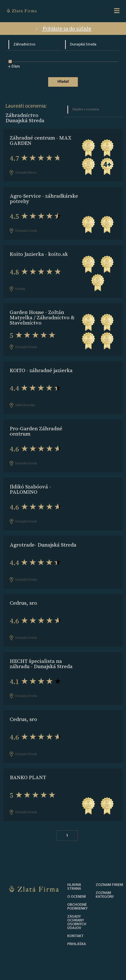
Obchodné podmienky (77, 907)
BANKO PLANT (28, 777)
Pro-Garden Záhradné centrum (36, 431)
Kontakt (75, 936)
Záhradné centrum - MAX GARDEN (41, 140)
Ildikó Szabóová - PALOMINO (30, 489)
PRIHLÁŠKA (77, 944)
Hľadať (63, 82)
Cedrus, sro (23, 603)
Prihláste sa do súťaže (63, 29)
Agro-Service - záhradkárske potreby (44, 199)
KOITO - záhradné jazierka (41, 370)
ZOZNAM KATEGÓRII (105, 895)
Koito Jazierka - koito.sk (39, 254)
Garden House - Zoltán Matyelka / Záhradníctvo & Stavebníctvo (42, 317)
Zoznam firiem (109, 885)
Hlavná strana (74, 887)
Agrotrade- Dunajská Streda (43, 545)
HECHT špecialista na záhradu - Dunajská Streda (41, 664)
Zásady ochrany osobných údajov (77, 922)
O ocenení (77, 897)
